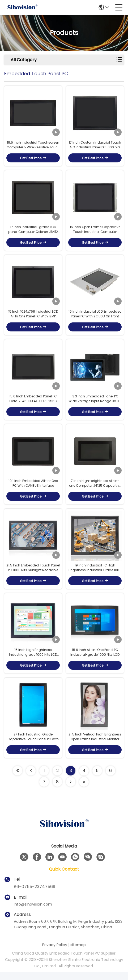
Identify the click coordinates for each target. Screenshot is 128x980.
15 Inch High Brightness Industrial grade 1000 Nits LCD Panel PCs (33, 659)
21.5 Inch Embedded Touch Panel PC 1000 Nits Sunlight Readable (33, 573)
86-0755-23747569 (35, 894)
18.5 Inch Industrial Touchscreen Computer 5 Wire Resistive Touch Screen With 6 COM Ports (33, 146)
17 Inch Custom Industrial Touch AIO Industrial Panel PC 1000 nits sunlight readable (95, 146)
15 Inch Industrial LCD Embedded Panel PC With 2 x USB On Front (95, 317)
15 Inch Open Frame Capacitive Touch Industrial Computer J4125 (95, 232)
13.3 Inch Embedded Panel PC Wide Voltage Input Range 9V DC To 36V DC (95, 402)
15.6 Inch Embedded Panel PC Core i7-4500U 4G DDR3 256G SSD (33, 402)
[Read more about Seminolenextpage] (18, 778)
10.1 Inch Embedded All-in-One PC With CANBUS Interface (33, 488)
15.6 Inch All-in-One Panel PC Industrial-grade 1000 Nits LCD (95, 659)
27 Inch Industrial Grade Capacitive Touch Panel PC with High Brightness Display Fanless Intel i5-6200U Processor (33, 744)
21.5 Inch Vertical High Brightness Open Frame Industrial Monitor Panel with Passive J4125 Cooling (95, 744)
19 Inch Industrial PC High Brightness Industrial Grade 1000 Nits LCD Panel (95, 574)
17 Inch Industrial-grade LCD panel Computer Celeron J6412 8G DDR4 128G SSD (33, 232)
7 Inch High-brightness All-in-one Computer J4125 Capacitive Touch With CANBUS (95, 488)
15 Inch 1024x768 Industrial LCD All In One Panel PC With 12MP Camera (33, 317)
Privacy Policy (55, 952)
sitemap (78, 952)
